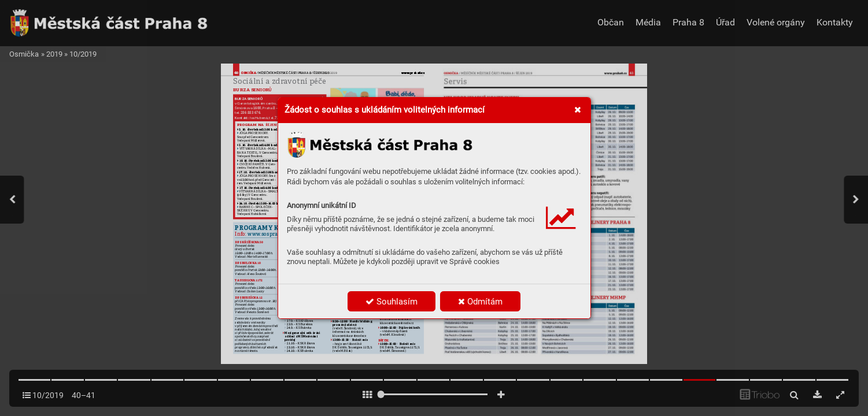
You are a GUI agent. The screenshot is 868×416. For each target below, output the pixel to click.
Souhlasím (391, 302)
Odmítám (480, 302)
